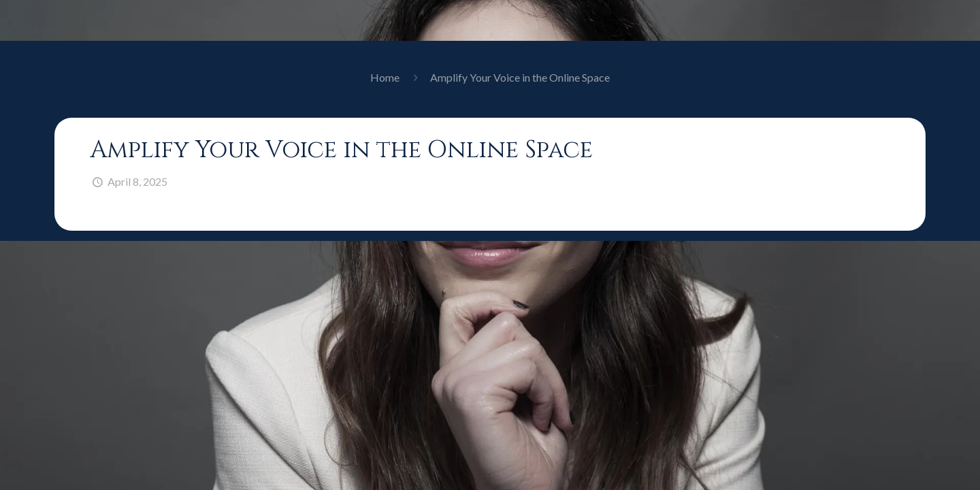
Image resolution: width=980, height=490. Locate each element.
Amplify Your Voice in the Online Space (520, 77)
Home (385, 77)
